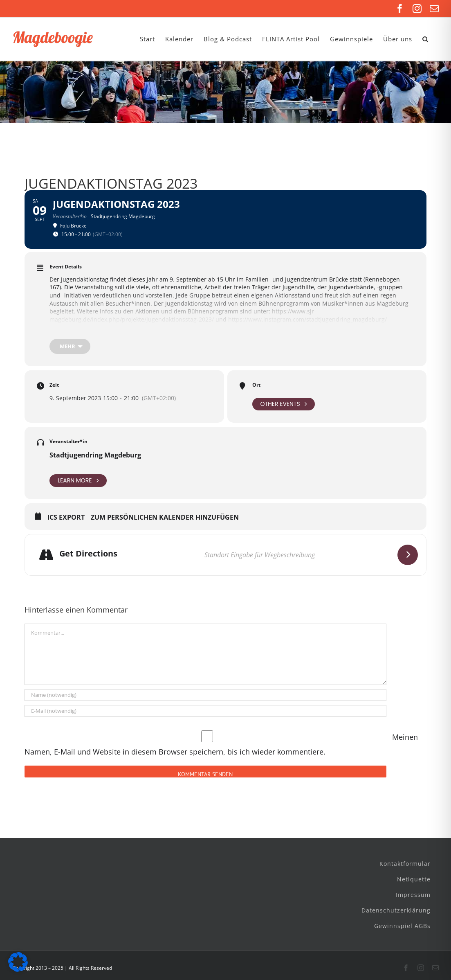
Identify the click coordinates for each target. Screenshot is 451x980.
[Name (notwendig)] (205, 695)
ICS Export (66, 518)
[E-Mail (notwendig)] (205, 711)
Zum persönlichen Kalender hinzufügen (165, 518)
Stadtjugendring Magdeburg (95, 455)
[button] (425, 39)
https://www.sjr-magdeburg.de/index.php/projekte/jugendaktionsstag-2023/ (183, 315)
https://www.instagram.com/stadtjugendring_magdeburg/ (307, 319)
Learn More (78, 481)
